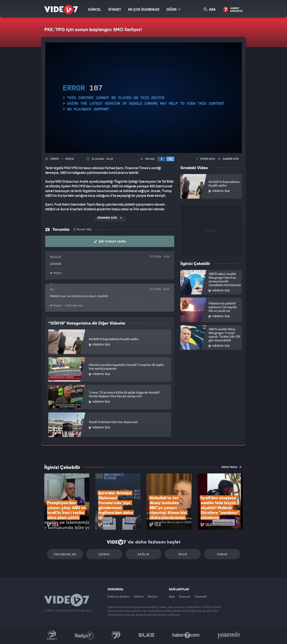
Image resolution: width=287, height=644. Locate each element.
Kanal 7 (52, 635)
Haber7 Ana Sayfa (233, 10)
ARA (210, 10)
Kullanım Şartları (119, 596)
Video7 (54, 159)
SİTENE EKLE (205, 159)
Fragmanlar (65, 554)
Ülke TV (146, 635)
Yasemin (229, 635)
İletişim (153, 596)
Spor (183, 554)
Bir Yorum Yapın (110, 242)
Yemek (222, 554)
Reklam (139, 596)
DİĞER (173, 10)
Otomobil (201, 596)
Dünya (104, 554)
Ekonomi (185, 596)
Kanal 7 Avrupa (116, 635)
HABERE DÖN (228, 159)
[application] (143, 98)
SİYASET (115, 10)
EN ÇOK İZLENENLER (144, 10)
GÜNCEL (94, 10)
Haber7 (186, 635)
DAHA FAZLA (231, 467)
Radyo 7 (84, 635)
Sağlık (143, 554)
